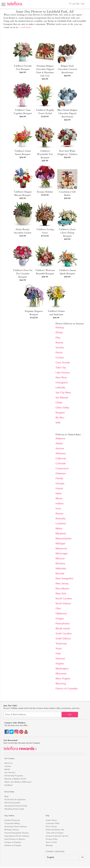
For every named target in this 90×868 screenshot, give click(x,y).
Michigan (60, 543)
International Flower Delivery (17, 836)
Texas (59, 649)
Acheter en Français (13, 845)
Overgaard (61, 383)
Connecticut (62, 468)
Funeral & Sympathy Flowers (17, 833)
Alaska (59, 443)
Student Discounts (12, 820)
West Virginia (63, 679)
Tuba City (61, 368)
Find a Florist (51, 826)
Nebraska (61, 568)
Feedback (9, 785)
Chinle (59, 403)
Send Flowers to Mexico (15, 839)
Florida (59, 478)
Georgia (60, 483)
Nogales (60, 413)
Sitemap (49, 845)
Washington (62, 669)
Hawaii (59, 488)
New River (61, 378)
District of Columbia (67, 689)
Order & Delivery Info (55, 830)
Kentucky (61, 518)
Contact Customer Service (57, 836)
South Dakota (63, 639)
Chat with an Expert (55, 833)
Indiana (59, 503)
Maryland (61, 533)
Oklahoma (61, 614)
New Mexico (62, 589)
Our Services (10, 772)
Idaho (59, 493)
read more (26, 27)
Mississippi (62, 553)
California (61, 458)
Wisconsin (61, 674)
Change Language (55, 851)
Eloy (58, 338)
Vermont (60, 659)
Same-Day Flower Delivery (16, 826)
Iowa (58, 508)
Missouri (60, 558)
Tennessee (61, 644)
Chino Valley (62, 408)
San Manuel (62, 398)
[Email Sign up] (33, 714)
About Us (8, 763)
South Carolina (64, 634)
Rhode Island (63, 629)
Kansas (59, 513)
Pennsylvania (63, 624)
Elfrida (59, 333)
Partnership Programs (14, 776)
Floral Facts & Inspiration (15, 799)
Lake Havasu (63, 373)
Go (70, 715)
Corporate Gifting (12, 823)
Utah (58, 654)
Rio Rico (60, 418)
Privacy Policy (52, 839)
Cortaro (60, 358)
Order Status (51, 820)
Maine (59, 528)
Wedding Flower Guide (14, 809)
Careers (8, 766)
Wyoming (61, 684)
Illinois (59, 498)
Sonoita (60, 348)
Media (7, 769)
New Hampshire (64, 578)
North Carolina (64, 599)
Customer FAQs (53, 823)
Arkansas (61, 453)
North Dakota (63, 604)
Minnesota (61, 548)
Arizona (60, 448)
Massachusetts (64, 538)
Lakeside (60, 388)
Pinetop (60, 328)
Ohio (58, 609)
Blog (6, 796)
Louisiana (61, 523)
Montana (60, 563)
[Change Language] (65, 857)
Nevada (60, 573)
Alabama (60, 438)
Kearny (59, 343)
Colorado (61, 463)
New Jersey (62, 584)
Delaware (61, 473)
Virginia (60, 664)
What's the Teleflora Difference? (18, 782)
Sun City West (63, 393)
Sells (58, 423)
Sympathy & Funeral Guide (16, 806)
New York (61, 594)
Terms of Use (51, 842)
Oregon (60, 619)
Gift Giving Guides (12, 803)
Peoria (59, 353)
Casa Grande (63, 363)
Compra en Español (13, 842)
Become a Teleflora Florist (15, 779)
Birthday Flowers (12, 830)
